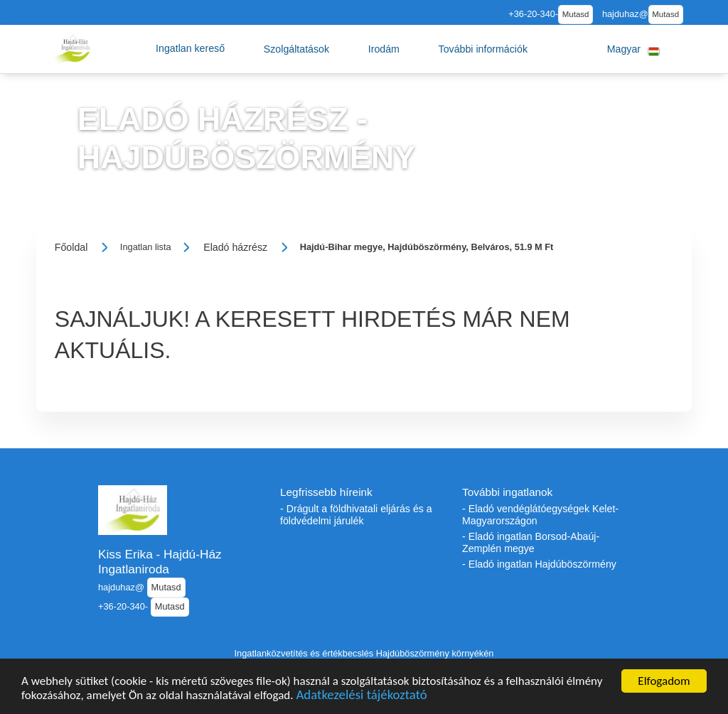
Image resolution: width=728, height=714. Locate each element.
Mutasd (576, 14)
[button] (190, 49)
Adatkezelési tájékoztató (361, 697)
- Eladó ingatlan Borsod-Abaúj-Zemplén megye (531, 542)
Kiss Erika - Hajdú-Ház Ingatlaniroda (160, 562)
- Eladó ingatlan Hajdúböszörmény (539, 564)
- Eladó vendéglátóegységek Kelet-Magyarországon (540, 515)
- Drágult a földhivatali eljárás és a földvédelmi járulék (356, 515)
